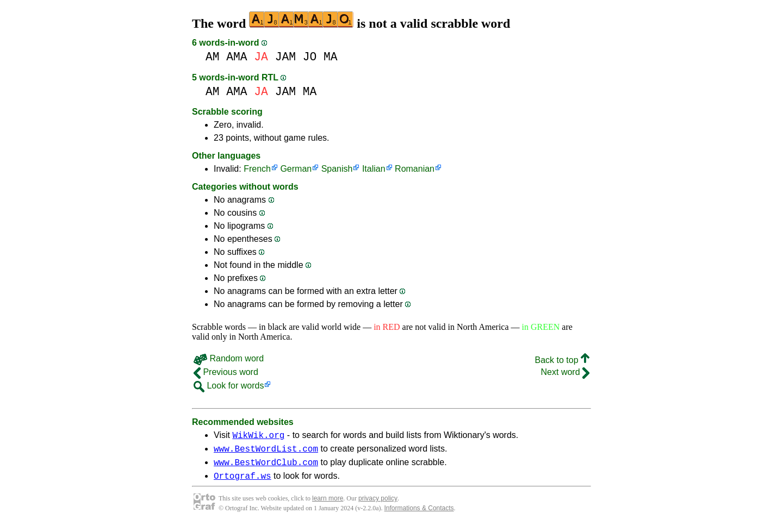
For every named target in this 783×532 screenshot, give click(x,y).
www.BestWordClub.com (266, 467)
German (296, 169)
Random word (229, 358)
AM (213, 57)
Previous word (226, 372)
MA (331, 57)
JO (310, 57)
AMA (237, 57)
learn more (328, 505)
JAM (285, 57)
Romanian (415, 169)
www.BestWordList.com (266, 452)
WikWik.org (258, 436)
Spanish (337, 169)
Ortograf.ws (243, 482)
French (257, 169)
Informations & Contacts (419, 515)
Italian (374, 169)
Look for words (229, 386)
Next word (565, 372)
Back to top (563, 360)
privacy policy (378, 505)
